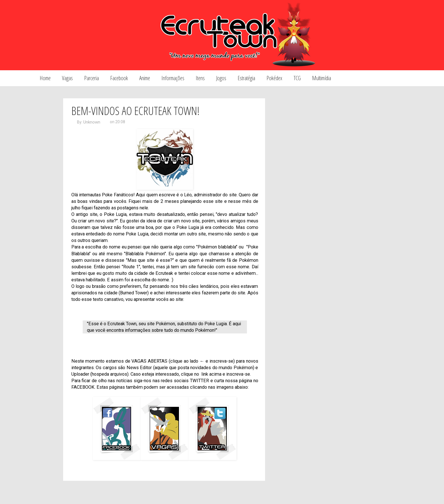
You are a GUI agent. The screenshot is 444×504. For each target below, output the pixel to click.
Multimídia (322, 78)
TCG (297, 78)
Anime (145, 78)
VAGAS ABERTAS (149, 361)
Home (45, 78)
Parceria (91, 78)
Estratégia (246, 78)
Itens (200, 78)
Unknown (92, 122)
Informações (173, 78)
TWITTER (199, 381)
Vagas (67, 78)
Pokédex (274, 78)
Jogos (221, 78)
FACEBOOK (83, 387)
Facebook (119, 78)
